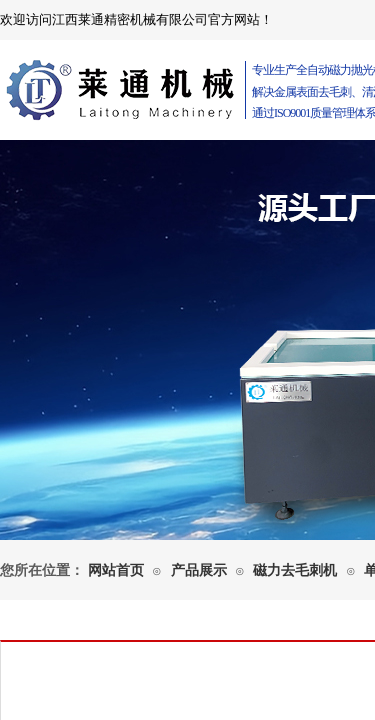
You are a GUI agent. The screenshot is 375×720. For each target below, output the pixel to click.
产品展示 (199, 570)
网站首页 (116, 570)
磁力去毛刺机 (295, 570)
